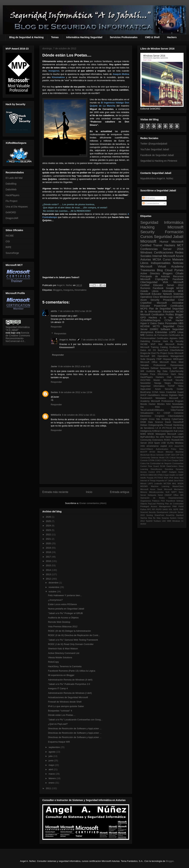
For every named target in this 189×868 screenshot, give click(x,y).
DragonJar (146, 353)
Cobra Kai (145, 463)
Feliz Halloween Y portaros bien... (65, 595)
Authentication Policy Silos (170, 449)
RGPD (159, 509)
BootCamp (146, 392)
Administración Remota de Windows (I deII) (70, 693)
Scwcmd (144, 512)
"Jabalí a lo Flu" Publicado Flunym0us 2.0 (69, 684)
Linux (181, 332)
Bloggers (57, 290)
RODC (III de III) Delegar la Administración (69, 631)
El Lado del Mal (14, 178)
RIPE (8, 247)
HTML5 (161, 475)
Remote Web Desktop (59, 622)
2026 (49, 517)
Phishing (160, 504)
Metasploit (161, 434)
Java (176, 481)
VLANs (170, 443)
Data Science (155, 422)
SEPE (176, 509)
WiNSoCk (56, 415)
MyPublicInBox (148, 437)
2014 (49, 570)
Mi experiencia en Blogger (61, 675)
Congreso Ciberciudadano (169, 416)
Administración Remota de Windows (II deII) (70, 680)
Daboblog (145, 341)
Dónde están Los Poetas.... (62, 715)
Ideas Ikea (179, 478)
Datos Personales (167, 323)
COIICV (158, 460)
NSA (169, 404)
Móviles (161, 404)
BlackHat (179, 452)
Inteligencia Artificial (150, 431)
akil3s (54, 311)
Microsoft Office (149, 362)
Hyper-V (145, 323)
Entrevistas (161, 332)
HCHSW (145, 326)
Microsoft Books (174, 344)
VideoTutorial (177, 410)
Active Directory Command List (64, 653)
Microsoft (148, 241)
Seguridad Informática (162, 222)
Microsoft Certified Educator (162, 284)
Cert (169, 460)
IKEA (166, 478)
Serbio (54, 392)
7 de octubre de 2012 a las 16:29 (98, 340)
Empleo (144, 374)
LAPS (150, 484)
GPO (143, 317)
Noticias (178, 263)
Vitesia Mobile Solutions (60, 657)
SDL (170, 509)
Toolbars (157, 521)
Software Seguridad (172, 329)
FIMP (159, 359)
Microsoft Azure (173, 256)
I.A (157, 428)
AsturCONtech (147, 449)
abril (51, 769)
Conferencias (149, 249)
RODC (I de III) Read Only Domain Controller (71, 644)
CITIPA (151, 460)
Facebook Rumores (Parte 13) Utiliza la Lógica (72, 671)
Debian (144, 425)
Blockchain (145, 455)
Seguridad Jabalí (169, 237)
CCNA (168, 320)
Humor (164, 242)
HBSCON (153, 475)
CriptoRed (146, 303)
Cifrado (179, 273)
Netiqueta (152, 495)
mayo (52, 765)
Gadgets (173, 472)
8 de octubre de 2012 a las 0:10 (74, 366)
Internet (157, 256)
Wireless (179, 443)
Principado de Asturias (155, 276)
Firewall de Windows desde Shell (65, 702)
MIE (143, 335)
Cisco (156, 297)
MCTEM (167, 484)
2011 (49, 788)
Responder (56, 327)
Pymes (179, 270)
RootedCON (177, 440)
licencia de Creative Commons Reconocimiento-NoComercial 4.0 (18, 337)
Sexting (150, 515)
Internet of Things (148, 481)
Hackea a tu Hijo (161, 317)
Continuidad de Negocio (161, 463)
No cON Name (164, 437)
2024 (49, 526)
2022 (49, 534)
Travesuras (148, 270)
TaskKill (149, 521)
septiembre (55, 747)
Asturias (146, 260)
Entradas (149, 198)
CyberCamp (178, 419)
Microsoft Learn (175, 434)
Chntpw (175, 460)
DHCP (143, 395)
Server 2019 (147, 443)
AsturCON (179, 446)
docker (143, 524)
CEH (173, 455)
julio (51, 756)
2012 (49, 579)
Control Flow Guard (150, 466)
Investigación (167, 431)
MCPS (144, 309)
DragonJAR (12, 218)
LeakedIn (158, 484)
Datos (154, 323)
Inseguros (68, 290)
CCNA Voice (158, 392)
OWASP (168, 495)
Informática (168, 291)
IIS (174, 428)
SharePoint (159, 515)
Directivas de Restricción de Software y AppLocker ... (75, 728)
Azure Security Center (169, 389)
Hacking (147, 227)
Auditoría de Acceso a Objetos (63, 618)
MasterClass (178, 486)
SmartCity (170, 515)
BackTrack (163, 350)
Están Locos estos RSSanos (62, 604)
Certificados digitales (167, 338)
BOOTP (144, 452)
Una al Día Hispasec (17, 207)
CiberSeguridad (149, 282)
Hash (167, 475)
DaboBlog (11, 184)
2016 (49, 561)
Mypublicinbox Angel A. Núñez (157, 178)
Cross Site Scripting (159, 419)
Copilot (144, 419)
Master (157, 380)
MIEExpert (178, 359)
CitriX (181, 460)
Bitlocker (169, 452)
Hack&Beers (154, 395)
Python (143, 509)
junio (51, 761)
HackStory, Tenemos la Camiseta (65, 666)
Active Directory (150, 273)
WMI (169, 521)
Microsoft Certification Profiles (157, 315)
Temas (55, 37)
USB (163, 443)
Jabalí (171, 481)
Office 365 (178, 495)
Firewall (168, 425)
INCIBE (10, 236)
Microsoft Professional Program (167, 401)
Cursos (147, 237)
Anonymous (147, 332)
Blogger (179, 315)
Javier (54, 366)
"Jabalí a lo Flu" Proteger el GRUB (65, 613)
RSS (157, 407)
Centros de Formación (157, 335)
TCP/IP (171, 386)
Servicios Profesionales (124, 37)
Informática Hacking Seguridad (84, 37)
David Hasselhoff (174, 422)
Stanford (180, 515)
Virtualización (147, 413)
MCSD (180, 312)
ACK (171, 446)
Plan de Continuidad (174, 504)
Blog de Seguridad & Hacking (26, 37)
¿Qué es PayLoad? (58, 724)
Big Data (162, 371)
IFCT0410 (159, 478)
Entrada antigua (120, 492)
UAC (164, 521)
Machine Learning (160, 486)
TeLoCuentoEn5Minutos (152, 410)
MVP (153, 344)
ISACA (180, 428)
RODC (167, 440)
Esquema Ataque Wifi (59, 742)
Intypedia (160, 481)
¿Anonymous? (55, 600)
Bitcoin (160, 452)
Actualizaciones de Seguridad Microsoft (68, 697)
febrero (53, 778)
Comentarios (151, 203)
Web (181, 368)
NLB (167, 492)
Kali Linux (179, 431)
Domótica (169, 469)
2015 (49, 565)
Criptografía (161, 279)
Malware (178, 260)
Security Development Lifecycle (163, 512)
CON (164, 460)
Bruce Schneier (157, 455)
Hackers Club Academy (170, 377)
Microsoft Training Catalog (154, 347)
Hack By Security (173, 341)
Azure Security (150, 300)
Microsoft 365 (148, 356)
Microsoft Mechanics (174, 489)
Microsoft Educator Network (156, 294)
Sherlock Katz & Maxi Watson (63, 649)
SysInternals (177, 407)
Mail (160, 344)
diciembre (54, 583)
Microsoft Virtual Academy (162, 267)
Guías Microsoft (176, 353)
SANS (165, 509)
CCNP (167, 455)
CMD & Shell (152, 37)
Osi (142, 407)
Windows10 (166, 297)
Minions (144, 492)
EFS (158, 472)
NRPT (174, 492)
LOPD (172, 332)
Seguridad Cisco (173, 326)
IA (160, 428)
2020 (49, 543)
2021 (49, 539)
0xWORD (11, 212)
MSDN (181, 484)
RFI (154, 509)
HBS (181, 323)
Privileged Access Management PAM (158, 506)
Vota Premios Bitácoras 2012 (63, 627)
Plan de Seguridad (160, 309)
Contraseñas (178, 463)
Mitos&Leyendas (156, 492)
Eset (154, 353)
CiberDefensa (177, 350)
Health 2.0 (174, 475)
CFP (177, 455)
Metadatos (161, 398)
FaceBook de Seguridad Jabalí (157, 155)
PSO (163, 501)
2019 (49, 548)
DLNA (163, 466)
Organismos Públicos (150, 501)
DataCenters (172, 466)
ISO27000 (145, 380)
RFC (149, 509)
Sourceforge (12, 253)
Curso (167, 260)
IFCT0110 (167, 428)
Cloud (169, 270)
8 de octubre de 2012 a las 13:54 (75, 392)
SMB (181, 509)
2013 (49, 574)
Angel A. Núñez (65, 285)
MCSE (180, 288)
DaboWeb (11, 189)
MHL (174, 484)
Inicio (89, 492)
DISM (143, 422)
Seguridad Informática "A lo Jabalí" (18, 329)
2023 (49, 530)
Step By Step (154, 518)
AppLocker (146, 389)
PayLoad (152, 504)
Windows (146, 253)
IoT (166, 481)
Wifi (142, 371)
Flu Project (11, 201)
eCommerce (153, 446)
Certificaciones (164, 253)
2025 (49, 521)
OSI (8, 241)
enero (52, 783)
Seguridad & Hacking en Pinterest (159, 161)
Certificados (177, 306)
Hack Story (177, 374)
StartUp (144, 518)
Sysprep (165, 518)
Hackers (172, 37)
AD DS (152, 350)
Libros (155, 291)
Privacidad (169, 300)
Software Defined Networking (156, 368)
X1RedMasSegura (150, 320)
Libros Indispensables (155, 263)
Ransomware (177, 365)
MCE (181, 291)
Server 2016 (173, 249)
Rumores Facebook (152, 288)
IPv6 (171, 478)
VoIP (175, 368)
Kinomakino (80, 290)
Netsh (160, 495)
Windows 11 (178, 521)
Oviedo (144, 291)
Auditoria (151, 371)
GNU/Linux (163, 374)
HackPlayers (13, 195)
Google (170, 288)
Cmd (181, 300)
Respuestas (60, 334)
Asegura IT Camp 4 (58, 688)
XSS (143, 446)
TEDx (181, 386)
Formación (174, 232)
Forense (156, 341)
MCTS (156, 326)
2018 (49, 552)
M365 (143, 434)
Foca (153, 374)
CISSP (167, 413)
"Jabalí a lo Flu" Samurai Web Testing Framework (73, 640)
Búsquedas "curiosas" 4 (60, 711)
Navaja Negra (162, 383)
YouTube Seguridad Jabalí (155, 149)
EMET (165, 472)
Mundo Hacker (148, 404)
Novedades (178, 404)
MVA (165, 282)
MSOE (151, 434)
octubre (53, 592)
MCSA (157, 260)
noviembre (54, 587)
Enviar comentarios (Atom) (93, 503)
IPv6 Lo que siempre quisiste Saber (66, 706)
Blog (160, 270)
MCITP (180, 317)
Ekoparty (151, 359)
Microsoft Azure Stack (151, 489)
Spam (157, 443)
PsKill (181, 506)
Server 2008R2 (149, 329)
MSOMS (144, 486)
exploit (164, 446)
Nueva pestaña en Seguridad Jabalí (66, 609)
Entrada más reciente (55, 492)
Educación (169, 312)
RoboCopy (53, 662)
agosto (52, 752)
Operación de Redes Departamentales (162, 498)
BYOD (152, 452)
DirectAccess (156, 469)
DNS (181, 338)
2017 (49, 557)
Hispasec (167, 359)
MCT (180, 245)
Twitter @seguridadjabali (154, 144)
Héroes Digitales (169, 395)
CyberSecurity (176, 371)
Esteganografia (156, 425)
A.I (158, 413)
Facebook (178, 279)
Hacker (180, 320)
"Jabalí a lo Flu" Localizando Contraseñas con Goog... (75, 720)
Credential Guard (175, 392)
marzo (52, 774)
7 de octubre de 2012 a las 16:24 (75, 311)
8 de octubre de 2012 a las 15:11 (79, 415)
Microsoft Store (168, 362)
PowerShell (160, 306)
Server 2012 (175, 285)
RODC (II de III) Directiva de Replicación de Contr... (74, 635)
